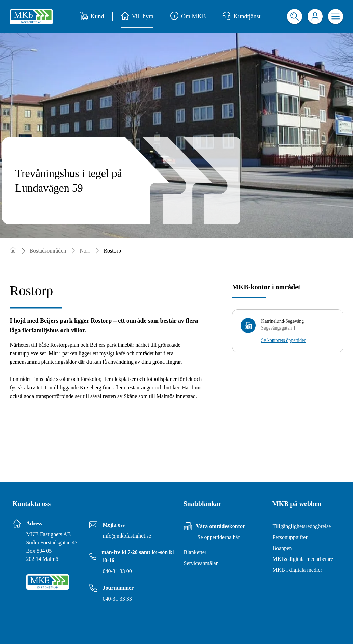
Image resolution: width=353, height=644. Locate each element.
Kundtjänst (241, 16)
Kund (92, 16)
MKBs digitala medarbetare (303, 559)
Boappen (282, 548)
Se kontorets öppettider (283, 340)
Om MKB (188, 16)
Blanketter (195, 552)
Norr (85, 251)
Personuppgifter (290, 537)
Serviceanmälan (201, 563)
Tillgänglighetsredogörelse (302, 526)
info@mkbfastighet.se (127, 536)
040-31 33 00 (117, 571)
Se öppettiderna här (219, 537)
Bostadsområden (48, 251)
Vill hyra (137, 16)
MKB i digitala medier (297, 570)
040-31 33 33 (117, 599)
